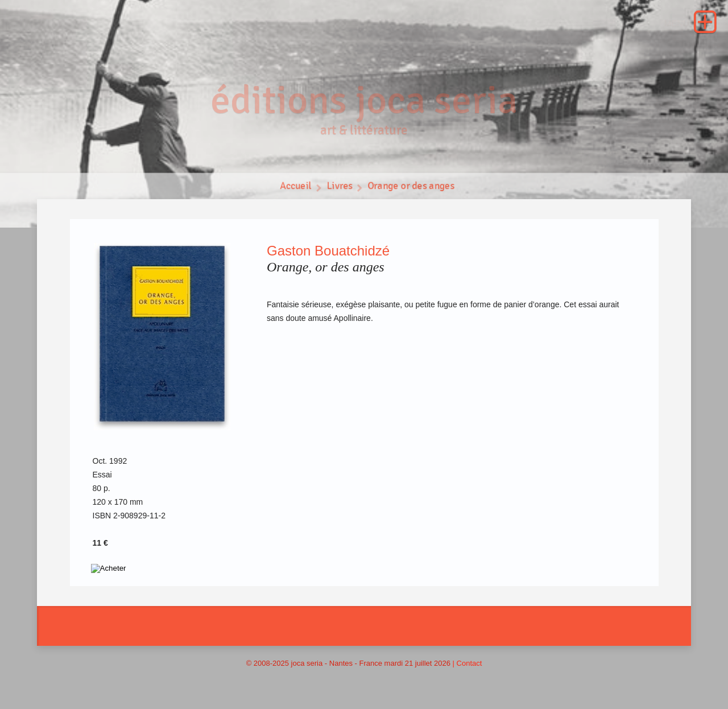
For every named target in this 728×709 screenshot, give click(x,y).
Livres (339, 188)
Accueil (294, 188)
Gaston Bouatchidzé (328, 251)
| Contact (468, 663)
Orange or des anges (412, 188)
